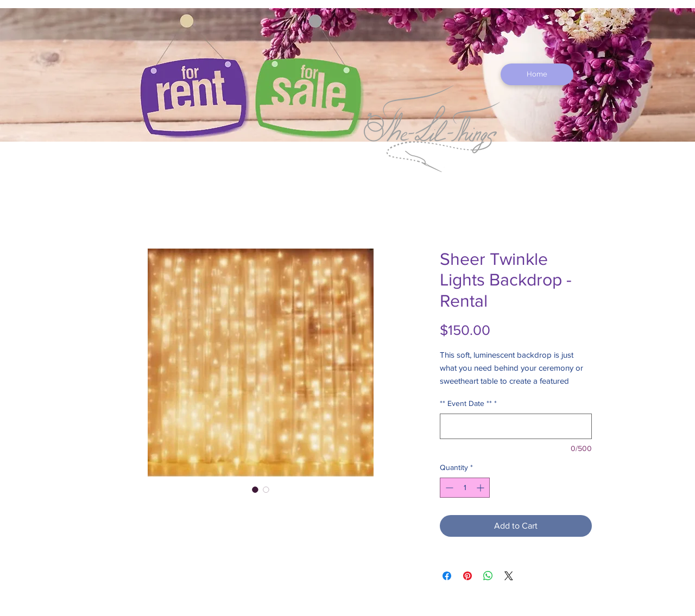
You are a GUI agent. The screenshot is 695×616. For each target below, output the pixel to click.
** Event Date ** (468, 403)
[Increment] (481, 488)
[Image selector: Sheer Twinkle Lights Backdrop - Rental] (255, 490)
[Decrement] (448, 488)
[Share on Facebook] (447, 576)
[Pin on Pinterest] (467, 576)
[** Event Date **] (516, 426)
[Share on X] (509, 576)
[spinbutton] (465, 488)
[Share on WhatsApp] (488, 576)
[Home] (537, 74)
